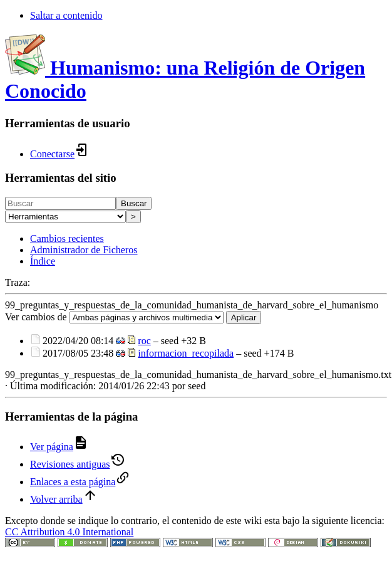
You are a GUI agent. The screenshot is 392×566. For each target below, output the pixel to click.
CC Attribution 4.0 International (69, 532)
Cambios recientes (67, 238)
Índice (43, 261)
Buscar (134, 203)
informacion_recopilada (186, 353)
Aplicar (244, 317)
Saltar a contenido (66, 15)
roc (144, 341)
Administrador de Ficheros (84, 250)
